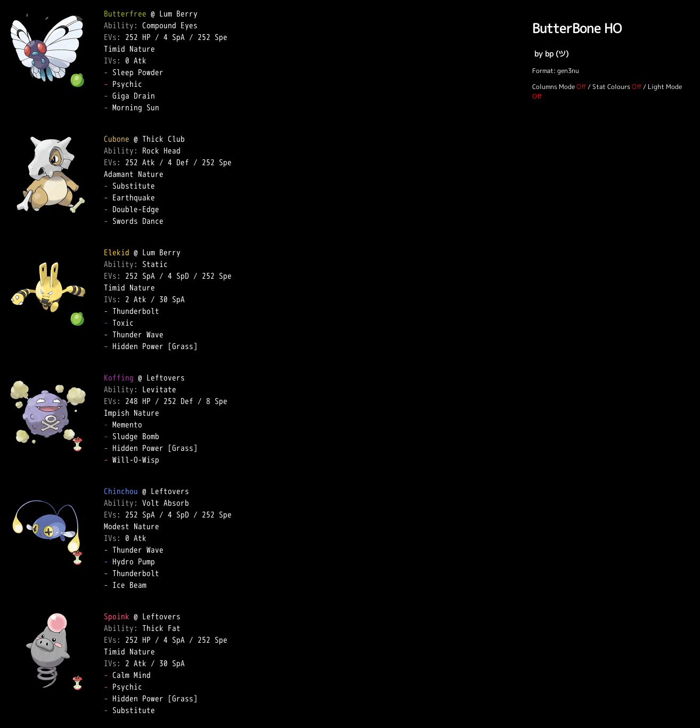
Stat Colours (611, 87)
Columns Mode (554, 87)
